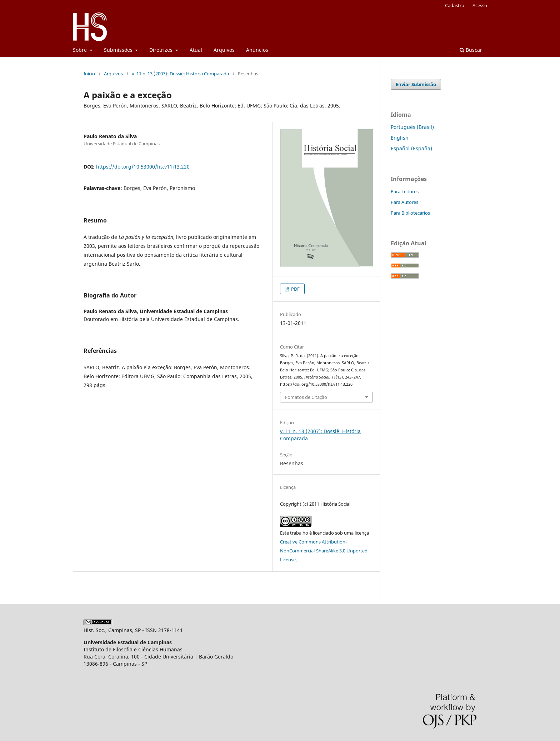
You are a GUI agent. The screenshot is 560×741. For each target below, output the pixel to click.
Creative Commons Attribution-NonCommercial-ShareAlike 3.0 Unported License (324, 551)
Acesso (480, 5)
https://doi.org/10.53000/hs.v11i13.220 (143, 167)
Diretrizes (162, 50)
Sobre (81, 50)
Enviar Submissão (416, 84)
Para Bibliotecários (410, 213)
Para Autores (404, 202)
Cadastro (455, 5)
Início (89, 74)
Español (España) (411, 148)
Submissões (119, 50)
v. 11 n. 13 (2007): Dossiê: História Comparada (180, 74)
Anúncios (257, 50)
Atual (196, 50)
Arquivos (224, 50)
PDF (295, 289)
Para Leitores (405, 191)
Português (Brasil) (412, 127)
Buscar (471, 50)
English (400, 138)
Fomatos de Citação (306, 397)
